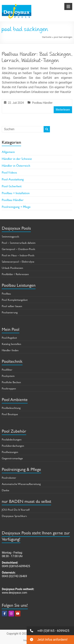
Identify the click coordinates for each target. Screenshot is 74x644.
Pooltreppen (9, 388)
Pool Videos (9, 172)
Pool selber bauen (12, 306)
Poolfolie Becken (11, 382)
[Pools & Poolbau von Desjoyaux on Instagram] (11, 614)
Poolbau (6, 293)
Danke (6, 490)
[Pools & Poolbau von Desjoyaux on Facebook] (5, 614)
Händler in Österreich (16, 165)
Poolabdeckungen (12, 439)
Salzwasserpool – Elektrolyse (18, 262)
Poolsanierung (10, 312)
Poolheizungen (10, 452)
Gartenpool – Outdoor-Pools (18, 249)
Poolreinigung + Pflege (16, 207)
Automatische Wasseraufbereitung (21, 484)
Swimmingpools (10, 236)
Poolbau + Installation (16, 193)
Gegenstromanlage (12, 458)
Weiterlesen (63, 110)
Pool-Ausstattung (13, 179)
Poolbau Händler (42, 103)
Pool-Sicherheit (12, 186)
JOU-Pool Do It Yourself (16, 510)
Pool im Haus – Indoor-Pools (18, 255)
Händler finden (10, 350)
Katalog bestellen (11, 344)
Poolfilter (7, 370)
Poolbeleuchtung (11, 408)
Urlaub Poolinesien (12, 268)
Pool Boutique (10, 414)
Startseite (47, 37)
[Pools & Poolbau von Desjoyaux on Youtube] (18, 614)
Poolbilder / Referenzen (15, 274)
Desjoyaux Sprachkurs (14, 516)
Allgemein (8, 152)
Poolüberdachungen (13, 446)
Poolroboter (9, 478)
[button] (50, 631)
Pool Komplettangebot (15, 300)
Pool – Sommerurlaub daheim (19, 243)
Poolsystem (8, 376)
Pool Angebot (9, 338)
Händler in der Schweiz (17, 159)
